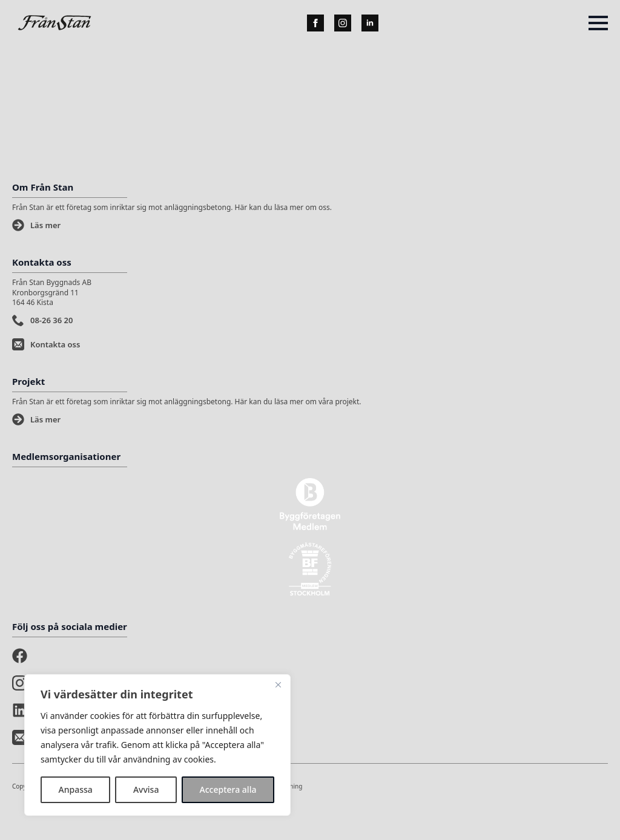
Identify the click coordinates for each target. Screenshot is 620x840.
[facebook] (315, 23)
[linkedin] (370, 23)
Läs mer (45, 225)
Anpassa (76, 789)
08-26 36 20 (51, 320)
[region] (157, 745)
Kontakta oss (55, 344)
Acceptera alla (228, 789)
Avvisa (146, 789)
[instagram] (343, 23)
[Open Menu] (598, 23)
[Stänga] (278, 684)
